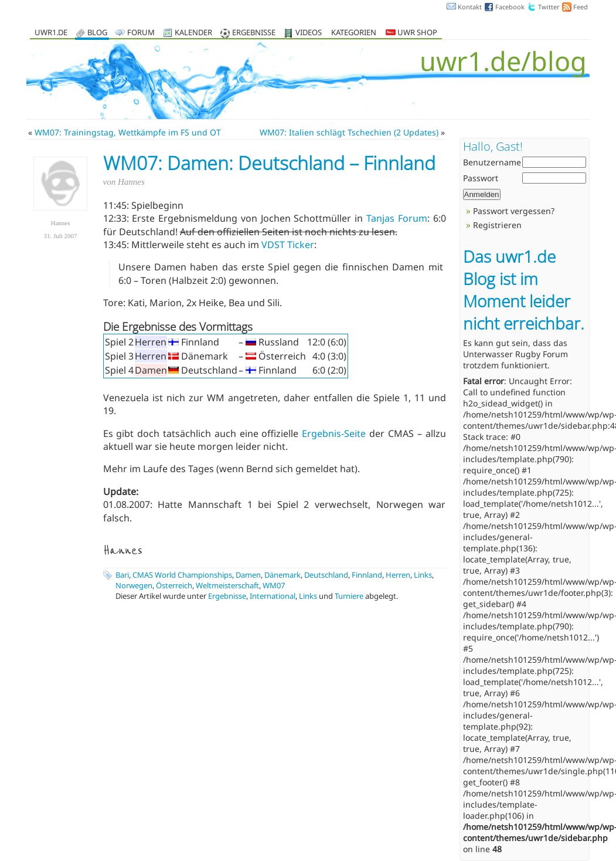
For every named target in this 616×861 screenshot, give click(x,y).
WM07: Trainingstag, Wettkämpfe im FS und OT (128, 132)
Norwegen (134, 585)
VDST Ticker (288, 245)
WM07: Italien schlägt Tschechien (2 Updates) (349, 132)
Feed (581, 7)
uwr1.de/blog (503, 61)
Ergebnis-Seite (334, 433)
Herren (398, 575)
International (273, 596)
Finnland (367, 575)
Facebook (510, 7)
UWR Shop (411, 33)
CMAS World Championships (182, 575)
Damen (248, 575)
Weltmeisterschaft (227, 585)
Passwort (481, 178)
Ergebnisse (254, 33)
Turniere (349, 596)
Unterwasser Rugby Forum (515, 354)
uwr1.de (51, 33)
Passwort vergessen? (514, 211)
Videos (309, 33)
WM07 (274, 585)
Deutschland (326, 575)
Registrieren (497, 225)
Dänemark (283, 575)
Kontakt (470, 7)
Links (423, 575)
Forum (141, 33)
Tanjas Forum (397, 218)
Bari (122, 575)
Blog (97, 33)
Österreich (174, 585)
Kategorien (354, 33)
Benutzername (492, 162)
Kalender (193, 33)
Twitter (549, 7)
